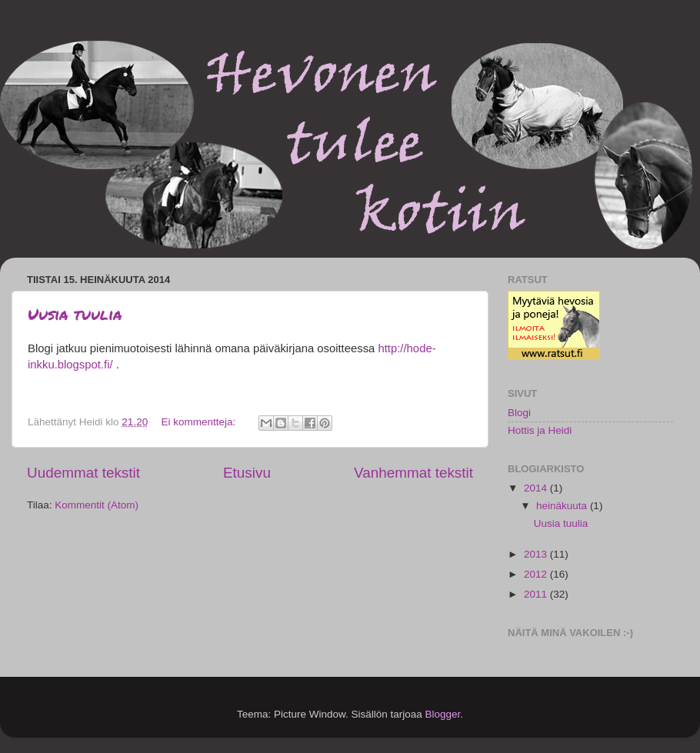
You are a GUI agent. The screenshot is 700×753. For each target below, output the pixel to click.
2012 (537, 574)
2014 (537, 488)
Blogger (443, 714)
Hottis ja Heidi (540, 430)
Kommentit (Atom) (97, 505)
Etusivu (247, 473)
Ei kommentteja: (200, 422)
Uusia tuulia (75, 314)
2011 (537, 594)
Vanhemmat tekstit (413, 473)
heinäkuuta (563, 506)
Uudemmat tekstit (83, 473)
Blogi (519, 413)
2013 (537, 554)
